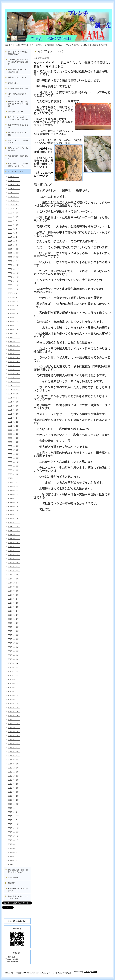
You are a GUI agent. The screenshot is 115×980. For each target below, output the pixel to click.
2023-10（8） (14, 293)
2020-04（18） (14, 462)
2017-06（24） (14, 599)
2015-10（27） (14, 679)
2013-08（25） (14, 784)
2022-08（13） (14, 350)
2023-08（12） (14, 301)
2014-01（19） (14, 764)
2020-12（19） (14, 430)
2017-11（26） (14, 579)
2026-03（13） (14, 181)
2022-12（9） (14, 334)
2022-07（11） (14, 354)
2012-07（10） (14, 836)
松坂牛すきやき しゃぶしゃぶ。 (18, 126)
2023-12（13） (14, 285)
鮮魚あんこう (13, 83)
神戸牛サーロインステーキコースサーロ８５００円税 (18, 118)
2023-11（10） (14, 289)
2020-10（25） (14, 438)
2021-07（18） (14, 402)
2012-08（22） (14, 832)
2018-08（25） (14, 543)
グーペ (87, 972)
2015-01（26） (14, 716)
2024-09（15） (14, 249)
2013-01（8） (14, 812)
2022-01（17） (14, 378)
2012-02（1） (14, 856)
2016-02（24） (14, 663)
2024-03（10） (14, 273)
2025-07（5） (14, 209)
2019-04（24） (14, 510)
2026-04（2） (14, 177)
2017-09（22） (14, 587)
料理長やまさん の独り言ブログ (18, 890)
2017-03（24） (14, 611)
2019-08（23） (14, 494)
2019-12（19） (14, 478)
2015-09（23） (14, 683)
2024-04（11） (14, 269)
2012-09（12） (14, 828)
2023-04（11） (14, 317)
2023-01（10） (14, 329)
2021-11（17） (14, 386)
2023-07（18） (14, 305)
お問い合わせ (13, 878)
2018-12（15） (14, 527)
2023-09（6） (14, 297)
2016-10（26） (14, 631)
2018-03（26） (14, 563)
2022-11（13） (14, 338)
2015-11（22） (14, 675)
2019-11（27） (14, 482)
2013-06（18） (14, 792)
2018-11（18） (14, 531)
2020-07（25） (14, 450)
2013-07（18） (14, 788)
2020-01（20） (14, 474)
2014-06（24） (14, 744)
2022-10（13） (14, 342)
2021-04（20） (14, 414)
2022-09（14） (14, 346)
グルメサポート (48, 973)
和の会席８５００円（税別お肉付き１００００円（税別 (18, 104)
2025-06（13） (14, 213)
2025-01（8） (14, 233)
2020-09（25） (14, 442)
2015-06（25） (14, 695)
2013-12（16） (14, 768)
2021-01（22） (14, 426)
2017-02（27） (14, 615)
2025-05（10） (14, 217)
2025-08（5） (14, 205)
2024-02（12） (14, 277)
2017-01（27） (14, 619)
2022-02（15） (14, 374)
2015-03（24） (14, 708)
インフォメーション (15, 171)
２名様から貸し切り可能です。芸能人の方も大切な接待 (18, 62)
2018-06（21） (14, 551)
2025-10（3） (14, 197)
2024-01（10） (14, 281)
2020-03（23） (14, 466)
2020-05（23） (14, 458)
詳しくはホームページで (43, 174)
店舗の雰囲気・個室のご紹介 (18, 157)
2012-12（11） (14, 816)
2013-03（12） (14, 804)
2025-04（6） (14, 221)
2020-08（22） (14, 446)
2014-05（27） (14, 748)
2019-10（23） (14, 486)
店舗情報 (11, 883)
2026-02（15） (14, 185)
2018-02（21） (14, 567)
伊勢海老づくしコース (16, 112)
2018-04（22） (14, 559)
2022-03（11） (14, 370)
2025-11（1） (14, 193)
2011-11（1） (14, 864)
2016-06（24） (14, 647)
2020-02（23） (14, 470)
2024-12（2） (14, 237)
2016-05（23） (14, 651)
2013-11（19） (14, 772)
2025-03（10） (14, 225)
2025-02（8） (14, 229)
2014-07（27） (14, 740)
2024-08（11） (14, 253)
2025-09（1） (14, 201)
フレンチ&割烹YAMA (18, 973)
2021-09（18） (14, 394)
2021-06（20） (14, 406)
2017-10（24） (14, 583)
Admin (94, 972)
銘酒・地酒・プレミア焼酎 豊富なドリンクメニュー (19, 165)
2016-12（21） (14, 623)
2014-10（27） (14, 728)
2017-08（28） (14, 591)
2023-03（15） (14, 321)
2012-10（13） (14, 824)
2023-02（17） (14, 325)
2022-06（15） (14, 358)
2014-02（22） (14, 760)
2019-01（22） (14, 523)
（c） (56, 973)
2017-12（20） (14, 575)
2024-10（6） (14, 245)
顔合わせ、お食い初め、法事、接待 (18, 149)
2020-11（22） (14, 434)
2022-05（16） (14, 362)
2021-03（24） (14, 418)
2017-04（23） (14, 607)
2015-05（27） (14, 700)
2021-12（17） (14, 382)
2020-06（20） (14, 454)
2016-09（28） (14, 635)
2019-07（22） (14, 498)
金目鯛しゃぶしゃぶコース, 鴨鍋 (19, 134)
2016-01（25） (14, 667)
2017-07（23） (14, 595)
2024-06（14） (14, 261)
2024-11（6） (14, 241)
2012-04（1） (14, 848)
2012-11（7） (14, 820)
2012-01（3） (14, 860)
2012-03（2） (14, 852)
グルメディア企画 (64, 973)
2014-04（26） (14, 752)
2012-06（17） (14, 840)
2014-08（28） (14, 736)
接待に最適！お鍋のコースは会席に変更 (18, 71)
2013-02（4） (14, 808)
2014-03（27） (14, 756)
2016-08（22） (14, 639)
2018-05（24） (14, 555)
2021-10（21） (14, 390)
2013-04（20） (14, 800)
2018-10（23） (14, 535)
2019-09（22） (14, 490)
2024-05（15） (14, 265)
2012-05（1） (14, 844)
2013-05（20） (14, 796)
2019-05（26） (14, 506)
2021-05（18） (14, 410)
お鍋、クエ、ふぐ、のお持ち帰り (18, 141)
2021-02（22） (14, 422)
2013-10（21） (14, 776)
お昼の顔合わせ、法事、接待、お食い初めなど (18, 871)
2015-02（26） (14, 712)
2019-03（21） (14, 515)
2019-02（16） (14, 519)
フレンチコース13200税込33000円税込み (18, 53)
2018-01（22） (14, 571)
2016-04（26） (14, 655)
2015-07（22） (14, 691)
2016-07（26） (14, 643)
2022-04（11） (14, 366)
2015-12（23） (14, 671)
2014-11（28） (14, 724)
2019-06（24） (14, 502)
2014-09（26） (14, 732)
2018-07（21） (14, 547)
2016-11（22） (14, 627)
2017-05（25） (14, 603)
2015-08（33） (14, 687)
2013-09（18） (14, 780)
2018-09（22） (14, 539)
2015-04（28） (14, 704)
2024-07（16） (14, 257)
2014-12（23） (14, 720)
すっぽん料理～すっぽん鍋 (18, 88)
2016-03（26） (14, 659)
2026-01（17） (14, 189)
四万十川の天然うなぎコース (18, 95)
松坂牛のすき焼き (43, 150)
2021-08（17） (14, 398)
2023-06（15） (14, 309)
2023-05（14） (14, 313)
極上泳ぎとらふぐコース (17, 77)
